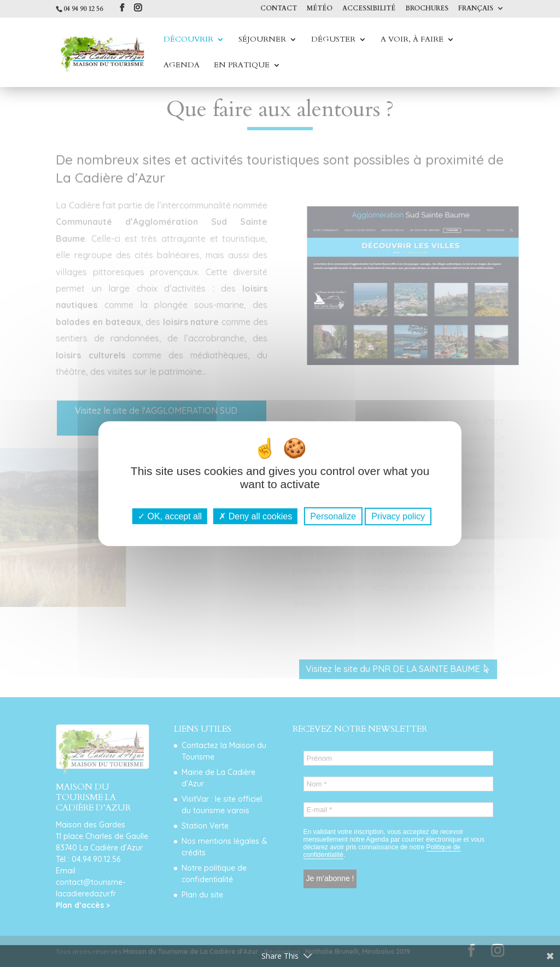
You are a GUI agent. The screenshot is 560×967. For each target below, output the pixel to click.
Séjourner (262, 40)
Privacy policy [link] (398, 516)
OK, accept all (170, 516)
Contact (279, 9)
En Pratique (242, 66)
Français (476, 9)
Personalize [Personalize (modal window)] (333, 516)
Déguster (333, 40)
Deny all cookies (255, 516)
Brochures (427, 9)
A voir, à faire (412, 40)
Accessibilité (369, 9)
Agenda (182, 66)
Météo (320, 9)
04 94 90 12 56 (83, 9)
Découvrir (188, 40)
